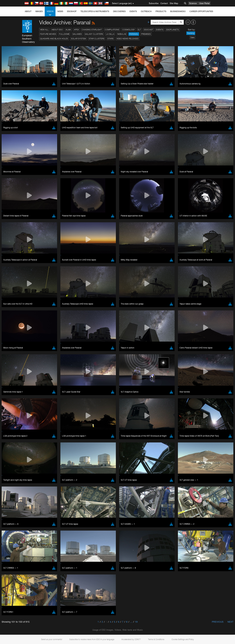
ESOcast (149, 30)
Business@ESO (178, 11)
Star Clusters (97, 39)
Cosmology (129, 30)
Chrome (37, 425)
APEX (76, 30)
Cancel (50, 482)
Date (192, 37)
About (28, 11)
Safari (36, 434)
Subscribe (154, 3)
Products (161, 11)
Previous (218, 622)
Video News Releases (128, 39)
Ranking (191, 33)
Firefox (36, 431)
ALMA (68, 30)
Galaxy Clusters (94, 34)
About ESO (57, 30)
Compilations (112, 30)
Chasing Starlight (92, 30)
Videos (50, 13)
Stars (110, 39)
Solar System (78, 39)
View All (44, 30)
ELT (139, 30)
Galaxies (77, 34)
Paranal (134, 34)
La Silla (110, 34)
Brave (36, 422)
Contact (164, 3)
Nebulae (122, 34)
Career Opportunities (201, 11)
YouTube (31, 365)
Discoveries (119, 11)
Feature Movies (48, 34)
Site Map (174, 3)
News (60, 11)
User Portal (204, 3)
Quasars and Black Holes (54, 39)
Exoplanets (173, 30)
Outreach (146, 11)
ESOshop (72, 11)
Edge (36, 428)
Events (133, 11)
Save (34, 482)
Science (193, 3)
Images (39, 11)
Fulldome (64, 34)
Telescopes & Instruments (95, 11)
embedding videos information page (53, 371)
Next (230, 622)
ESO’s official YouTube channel (100, 365)
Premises (146, 34)
